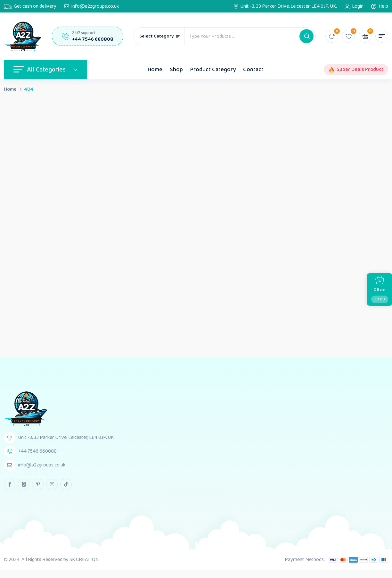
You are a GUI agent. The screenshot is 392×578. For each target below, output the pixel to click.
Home (155, 70)
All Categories (45, 70)
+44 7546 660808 (93, 39)
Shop (176, 70)
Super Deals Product (360, 70)
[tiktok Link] (66, 484)
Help (383, 6)
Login (358, 6)
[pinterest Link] (38, 484)
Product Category (213, 70)
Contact (253, 70)
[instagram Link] (52, 484)
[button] (306, 36)
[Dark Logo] (23, 36)
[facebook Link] (10, 484)
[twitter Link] (24, 484)
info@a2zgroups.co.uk (95, 6)
